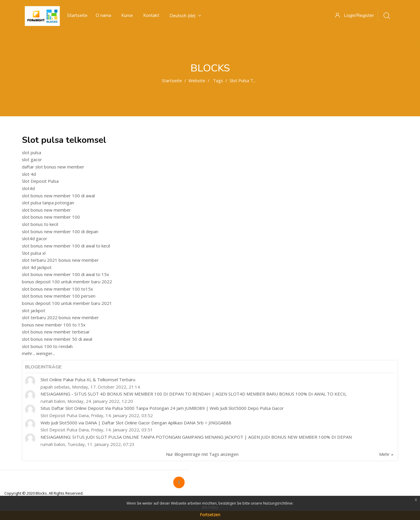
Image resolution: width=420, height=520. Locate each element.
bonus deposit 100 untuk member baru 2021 (67, 303)
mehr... (28, 353)
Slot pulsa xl (34, 253)
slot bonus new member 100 (51, 217)
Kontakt (151, 15)
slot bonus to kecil (40, 224)
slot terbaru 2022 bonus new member (60, 317)
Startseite (172, 80)
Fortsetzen (210, 515)
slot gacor (32, 159)
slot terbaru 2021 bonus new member (60, 260)
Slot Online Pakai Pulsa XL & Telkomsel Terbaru (88, 380)
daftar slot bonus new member (53, 167)
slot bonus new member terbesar (56, 332)
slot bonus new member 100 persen (59, 296)
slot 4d (29, 174)
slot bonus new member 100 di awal (58, 196)
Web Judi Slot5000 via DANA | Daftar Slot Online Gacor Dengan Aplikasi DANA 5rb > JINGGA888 (136, 423)
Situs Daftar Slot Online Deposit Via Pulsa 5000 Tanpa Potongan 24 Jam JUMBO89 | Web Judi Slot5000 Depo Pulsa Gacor (162, 408)
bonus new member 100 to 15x (54, 325)
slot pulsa (32, 152)
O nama (103, 15)
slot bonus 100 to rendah (47, 346)
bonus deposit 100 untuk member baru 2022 (67, 282)
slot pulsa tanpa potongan (48, 203)
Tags (218, 80)
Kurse (127, 15)
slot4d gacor (35, 238)
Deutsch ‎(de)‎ (185, 16)
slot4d (28, 188)
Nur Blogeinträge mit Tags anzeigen (202, 454)
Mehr (384, 454)
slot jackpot (34, 310)
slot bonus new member (46, 210)
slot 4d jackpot (37, 267)
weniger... (46, 353)
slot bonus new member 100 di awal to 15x (65, 274)
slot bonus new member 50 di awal (57, 339)
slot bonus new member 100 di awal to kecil (66, 246)
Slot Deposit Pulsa (40, 181)
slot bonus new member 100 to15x (57, 289)
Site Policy (210, 507)
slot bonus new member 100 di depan (60, 231)
